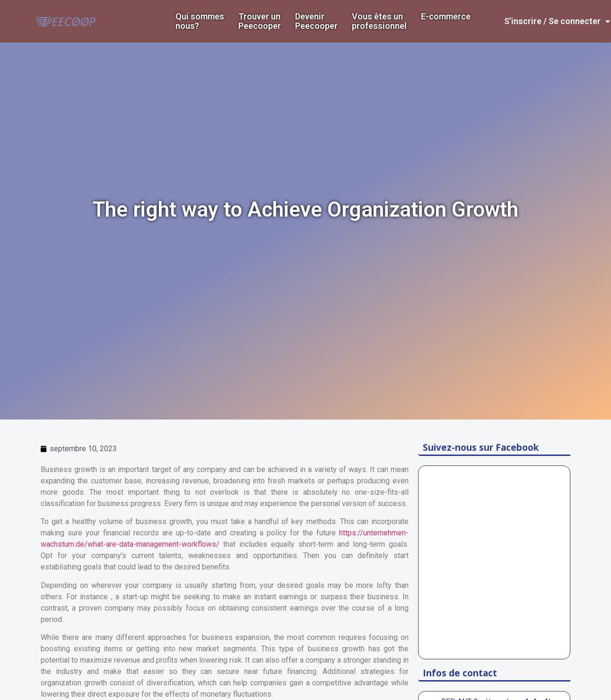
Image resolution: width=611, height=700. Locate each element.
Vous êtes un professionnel (379, 21)
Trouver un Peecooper (260, 21)
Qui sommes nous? (200, 21)
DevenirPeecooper (316, 21)
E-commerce (446, 17)
